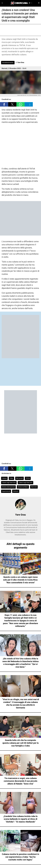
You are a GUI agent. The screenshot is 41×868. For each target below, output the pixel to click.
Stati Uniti (34, 487)
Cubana (4, 478)
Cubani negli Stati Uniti (9, 483)
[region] (21, 30)
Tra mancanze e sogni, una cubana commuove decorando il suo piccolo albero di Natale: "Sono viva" (20, 781)
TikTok (28, 478)
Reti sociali (19, 478)
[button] (4, 104)
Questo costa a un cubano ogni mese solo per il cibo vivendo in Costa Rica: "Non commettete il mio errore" (21, 580)
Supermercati (6, 491)
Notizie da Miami (23, 487)
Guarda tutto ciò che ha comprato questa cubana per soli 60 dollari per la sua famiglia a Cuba (20, 743)
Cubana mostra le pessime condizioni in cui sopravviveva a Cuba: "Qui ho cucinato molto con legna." (21, 857)
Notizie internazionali (8, 487)
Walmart (16, 491)
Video (11, 478)
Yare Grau (21, 62)
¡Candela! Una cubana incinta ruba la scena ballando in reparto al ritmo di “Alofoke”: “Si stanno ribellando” (20, 819)
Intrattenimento (8, 63)
